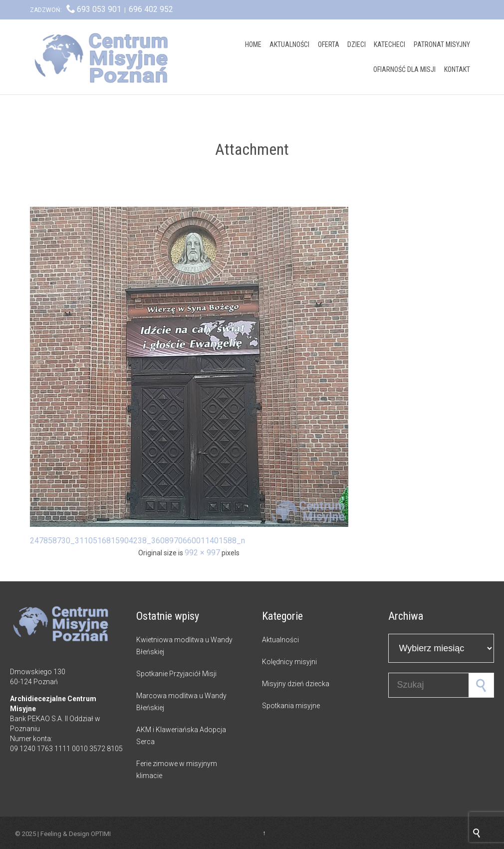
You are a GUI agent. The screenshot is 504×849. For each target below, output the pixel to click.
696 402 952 (151, 9)
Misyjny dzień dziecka (296, 684)
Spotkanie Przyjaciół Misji (176, 674)
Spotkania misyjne (291, 706)
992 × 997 (202, 553)
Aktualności (280, 640)
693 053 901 (99, 9)
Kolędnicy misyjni (289, 662)
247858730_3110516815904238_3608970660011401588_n (137, 541)
